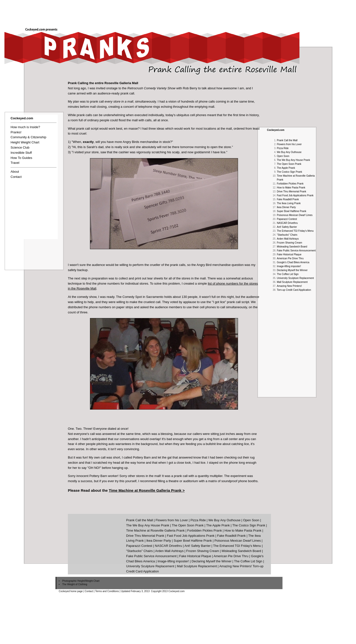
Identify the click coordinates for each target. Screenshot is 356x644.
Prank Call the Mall (287, 140)
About (15, 172)
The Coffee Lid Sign (288, 274)
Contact (16, 177)
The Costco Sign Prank (289, 172)
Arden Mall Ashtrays (288, 239)
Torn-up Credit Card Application (294, 290)
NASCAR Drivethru (287, 223)
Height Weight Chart (25, 142)
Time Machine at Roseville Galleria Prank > (147, 490)
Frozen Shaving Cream (289, 243)
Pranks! (16, 132)
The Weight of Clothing (75, 584)
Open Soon (283, 156)
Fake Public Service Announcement (296, 251)
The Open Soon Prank (289, 164)
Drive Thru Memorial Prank (291, 192)
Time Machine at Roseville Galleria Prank (155, 530)
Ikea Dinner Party (286, 207)
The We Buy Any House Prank (293, 160)
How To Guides (21, 158)
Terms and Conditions (107, 591)
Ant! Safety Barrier (287, 227)
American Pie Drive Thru (290, 258)
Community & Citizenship (28, 137)
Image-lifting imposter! (289, 266)
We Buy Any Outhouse (289, 152)
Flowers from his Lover (289, 144)
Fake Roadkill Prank (288, 199)
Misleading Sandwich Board (292, 247)
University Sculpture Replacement (295, 278)
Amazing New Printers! (289, 286)
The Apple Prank (286, 168)
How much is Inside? (25, 127)
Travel (15, 163)
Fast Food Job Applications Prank (295, 195)
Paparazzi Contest (287, 219)
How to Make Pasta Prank (291, 188)
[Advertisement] (267, 12)
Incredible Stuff (21, 153)
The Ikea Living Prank (289, 203)
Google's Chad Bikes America (293, 262)
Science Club (20, 147)
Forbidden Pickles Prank (290, 184)
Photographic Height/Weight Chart (81, 581)
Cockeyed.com (276, 130)
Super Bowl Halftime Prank (292, 211)
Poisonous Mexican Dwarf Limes (295, 215)
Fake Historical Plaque (289, 254)
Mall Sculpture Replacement (292, 282)
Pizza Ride (283, 148)
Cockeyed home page (71, 591)
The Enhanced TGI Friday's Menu (295, 231)
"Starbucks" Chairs (287, 235)
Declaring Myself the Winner (292, 270)
